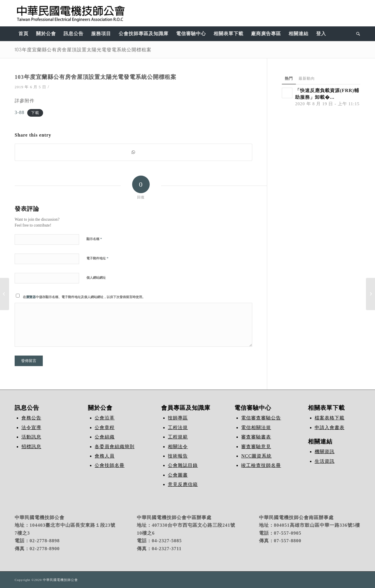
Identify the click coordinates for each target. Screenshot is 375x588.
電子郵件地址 (97, 258)
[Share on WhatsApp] (133, 152)
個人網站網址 (96, 278)
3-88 (19, 112)
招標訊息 (31, 447)
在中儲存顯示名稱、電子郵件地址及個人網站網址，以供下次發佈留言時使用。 (84, 297)
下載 (35, 113)
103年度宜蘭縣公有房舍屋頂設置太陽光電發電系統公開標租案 (83, 50)
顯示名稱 (94, 239)
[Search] (356, 34)
